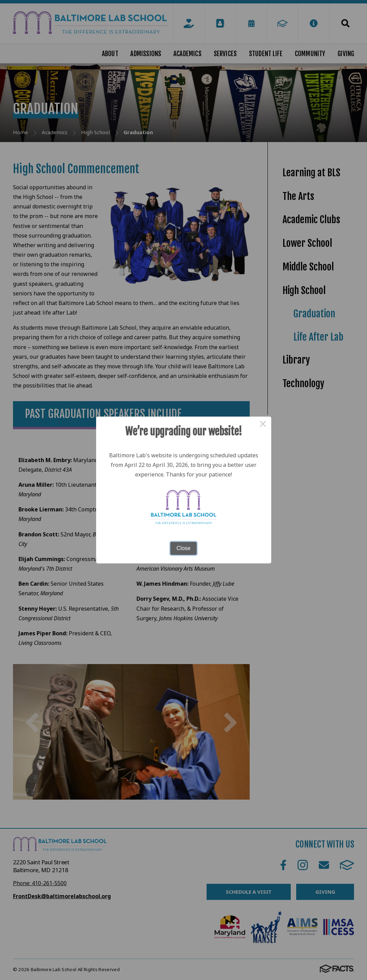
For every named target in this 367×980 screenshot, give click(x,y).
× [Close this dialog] (263, 425)
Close (183, 548)
